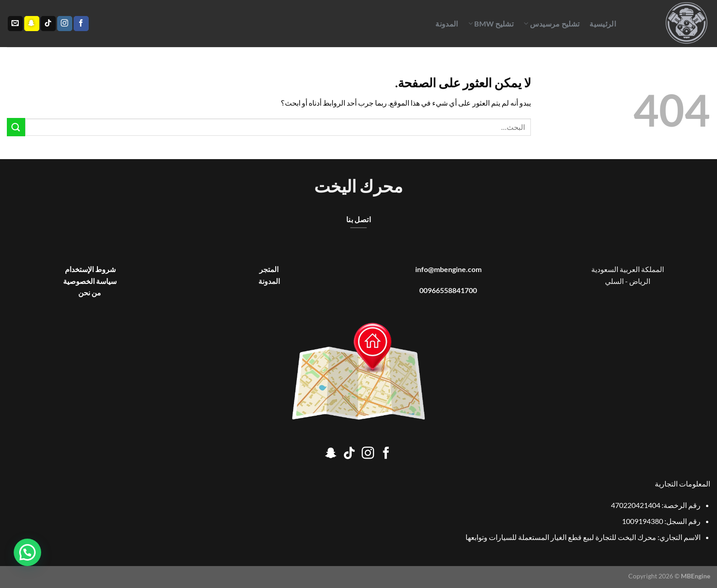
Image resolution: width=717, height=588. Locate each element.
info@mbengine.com (448, 269)
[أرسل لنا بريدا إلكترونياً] (15, 24)
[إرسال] (16, 127)
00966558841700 (448, 290)
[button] (27, 552)
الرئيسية (603, 24)
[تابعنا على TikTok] (48, 24)
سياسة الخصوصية (90, 281)
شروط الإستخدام (90, 269)
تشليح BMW (491, 24)
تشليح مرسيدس (551, 24)
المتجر (269, 269)
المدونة (447, 24)
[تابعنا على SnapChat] (32, 24)
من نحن (90, 292)
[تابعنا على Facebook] (81, 24)
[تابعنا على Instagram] (65, 24)
